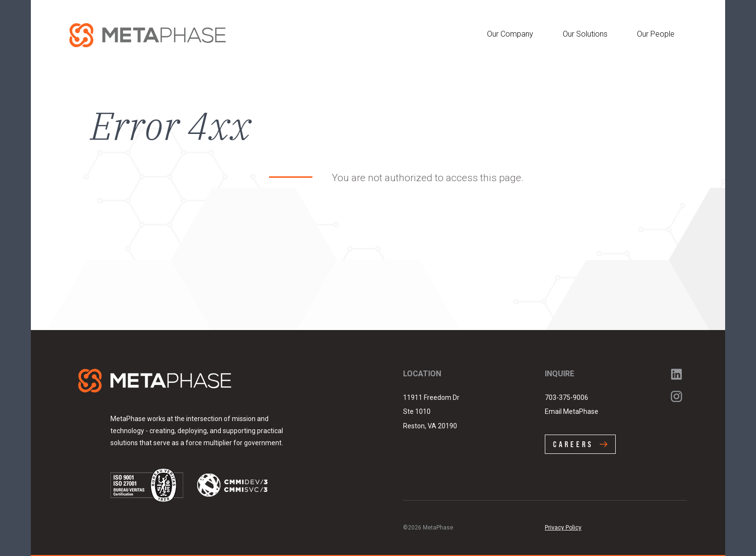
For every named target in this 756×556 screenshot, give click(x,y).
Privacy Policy (563, 528)
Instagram (676, 397)
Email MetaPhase (572, 411)
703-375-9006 (567, 397)
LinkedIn (676, 374)
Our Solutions (585, 34)
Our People (656, 34)
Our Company (510, 34)
